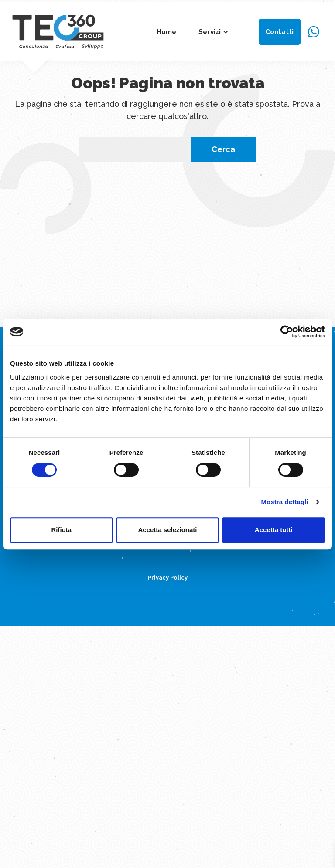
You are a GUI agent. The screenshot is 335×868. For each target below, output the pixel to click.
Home (166, 32)
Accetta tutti (274, 530)
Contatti (279, 32)
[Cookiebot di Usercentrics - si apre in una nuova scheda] (287, 332)
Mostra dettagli (284, 502)
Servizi (210, 32)
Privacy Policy (168, 578)
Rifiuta (61, 530)
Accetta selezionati (167, 530)
